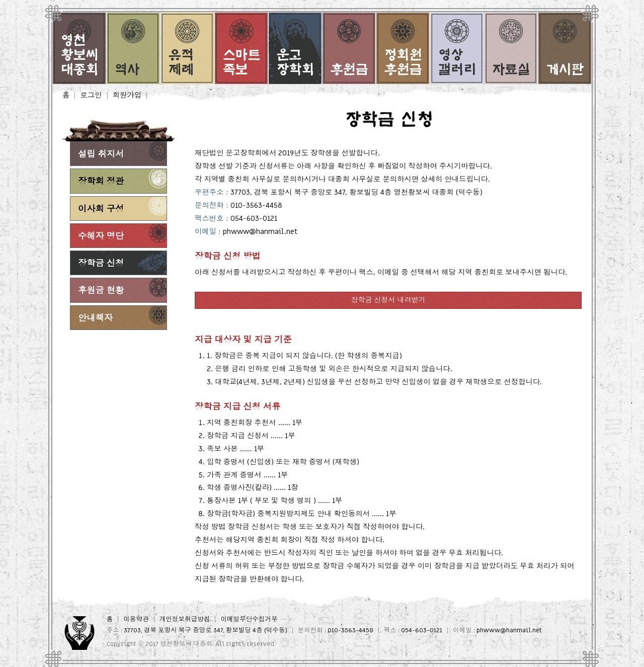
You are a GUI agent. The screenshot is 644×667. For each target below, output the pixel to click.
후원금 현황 (101, 290)
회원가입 (127, 96)
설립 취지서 (101, 154)
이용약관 (136, 619)
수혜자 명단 (101, 236)
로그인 (91, 96)
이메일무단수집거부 (249, 619)
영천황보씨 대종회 (186, 644)
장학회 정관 (101, 181)
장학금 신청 (101, 263)
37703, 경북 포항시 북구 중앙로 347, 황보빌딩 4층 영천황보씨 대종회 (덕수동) (356, 192)
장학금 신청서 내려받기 (388, 300)
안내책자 (95, 318)
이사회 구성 (101, 209)
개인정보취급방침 (185, 619)
